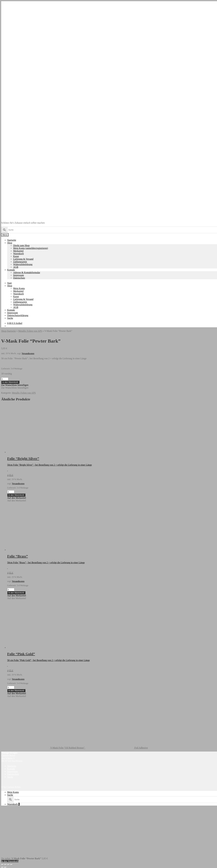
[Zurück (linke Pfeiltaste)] (2, 867)
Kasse (16, 256)
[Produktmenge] (5, 379)
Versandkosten (28, 353)
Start (9, 283)
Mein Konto (19, 288)
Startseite (12, 240)
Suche (10, 318)
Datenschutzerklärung (18, 315)
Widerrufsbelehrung (23, 264)
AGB (16, 267)
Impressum (19, 275)
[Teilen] (8, 865)
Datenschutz (19, 278)
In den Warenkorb (10, 382)
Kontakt (11, 270)
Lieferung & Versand (23, 259)
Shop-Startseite (9, 331)
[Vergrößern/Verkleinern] (2, 865)
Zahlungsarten (20, 262)
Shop (10, 243)
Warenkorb (19, 254)
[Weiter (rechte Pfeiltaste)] (5, 867)
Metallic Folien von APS (30, 331)
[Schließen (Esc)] (11, 865)
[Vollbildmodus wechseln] (5, 865)
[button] (15, 385)
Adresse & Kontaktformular (27, 272)
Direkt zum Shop (21, 245)
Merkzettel (18, 251)
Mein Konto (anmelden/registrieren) (31, 248)
